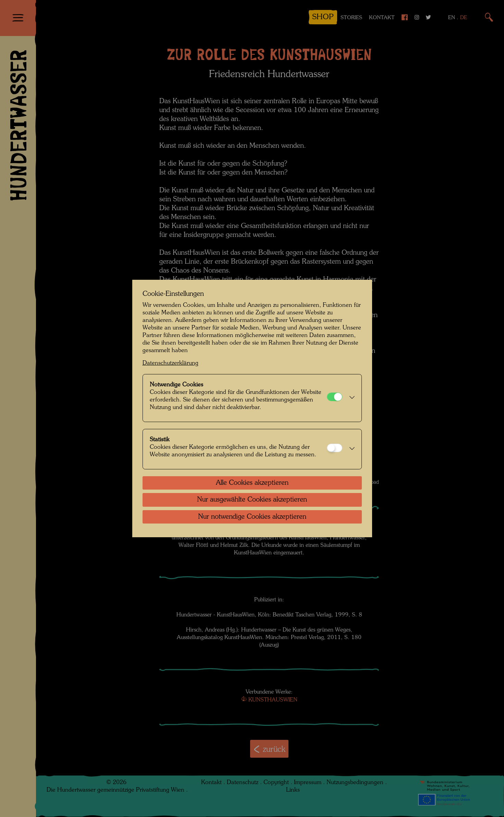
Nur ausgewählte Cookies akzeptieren (252, 500)
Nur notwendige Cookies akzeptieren (252, 517)
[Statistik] (335, 448)
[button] (350, 398)
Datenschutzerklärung (170, 363)
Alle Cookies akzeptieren (252, 483)
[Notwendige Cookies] (335, 397)
